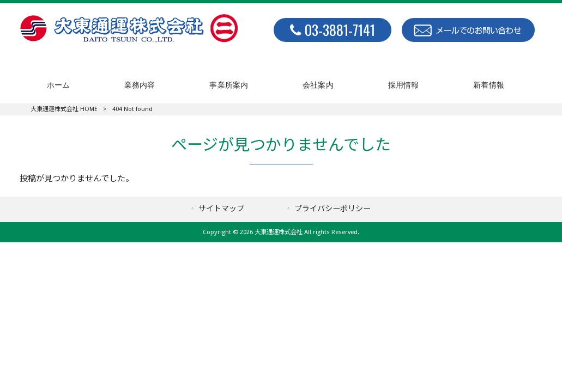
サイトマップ (221, 209)
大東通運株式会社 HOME (64, 109)
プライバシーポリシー (333, 209)
